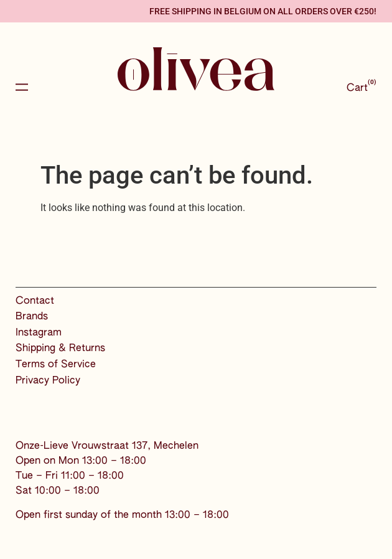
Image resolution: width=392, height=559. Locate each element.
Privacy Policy (48, 381)
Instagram (39, 333)
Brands (32, 317)
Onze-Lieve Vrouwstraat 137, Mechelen (107, 446)
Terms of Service (56, 365)
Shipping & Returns (60, 349)
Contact (35, 301)
